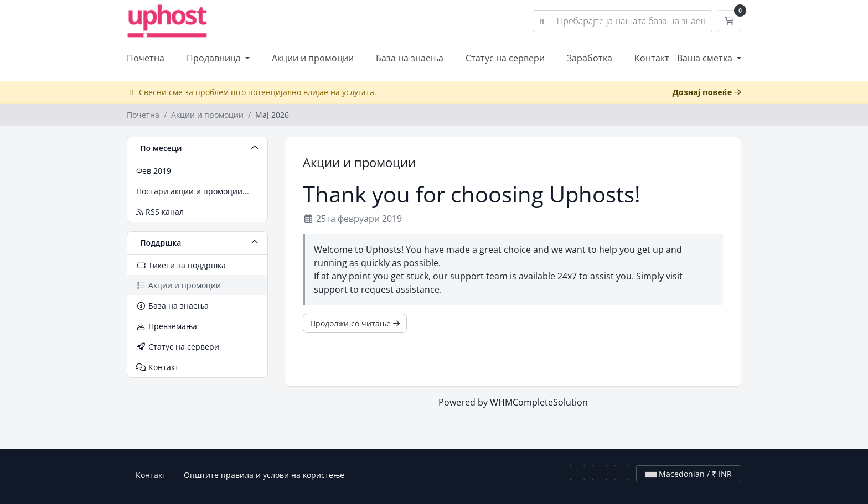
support (331, 289)
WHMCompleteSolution (539, 402)
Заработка (590, 58)
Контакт (652, 58)
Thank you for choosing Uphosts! (472, 194)
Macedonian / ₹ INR (689, 474)
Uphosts (384, 250)
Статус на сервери (505, 58)
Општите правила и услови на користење (264, 475)
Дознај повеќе (707, 92)
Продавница (215, 58)
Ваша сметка (706, 58)
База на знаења (410, 58)
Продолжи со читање (355, 323)
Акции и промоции (313, 58)
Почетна (146, 58)
